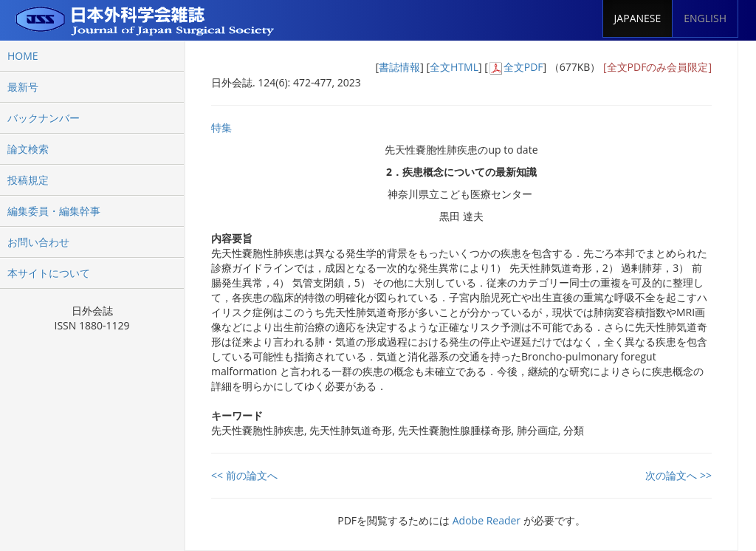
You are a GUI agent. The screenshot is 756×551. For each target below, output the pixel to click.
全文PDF (523, 67)
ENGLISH (705, 18)
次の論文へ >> (678, 475)
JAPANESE (638, 18)
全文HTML (454, 67)
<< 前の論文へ (244, 475)
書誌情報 (399, 67)
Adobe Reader (487, 520)
